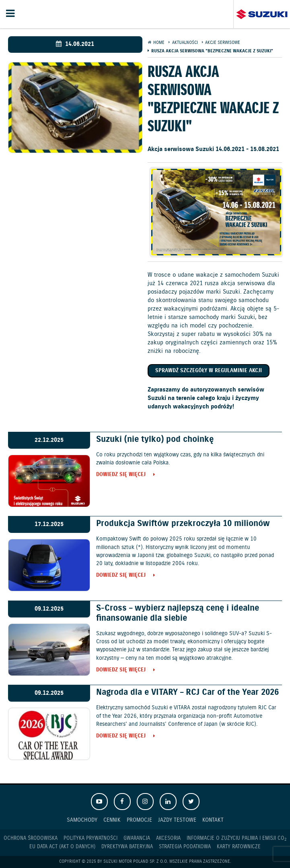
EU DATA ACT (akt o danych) (62, 847)
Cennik (112, 820)
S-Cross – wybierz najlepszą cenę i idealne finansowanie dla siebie (178, 613)
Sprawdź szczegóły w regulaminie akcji (209, 371)
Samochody (82, 820)
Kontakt (213, 820)
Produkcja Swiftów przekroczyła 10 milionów (183, 524)
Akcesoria (168, 838)
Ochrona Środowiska (31, 838)
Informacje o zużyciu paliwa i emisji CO (237, 839)
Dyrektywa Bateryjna (127, 847)
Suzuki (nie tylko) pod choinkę (155, 439)
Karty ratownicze (239, 847)
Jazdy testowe (177, 820)
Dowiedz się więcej (121, 475)
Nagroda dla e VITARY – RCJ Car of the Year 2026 (187, 692)
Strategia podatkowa (185, 847)
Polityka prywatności (90, 838)
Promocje (139, 820)
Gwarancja (137, 838)
